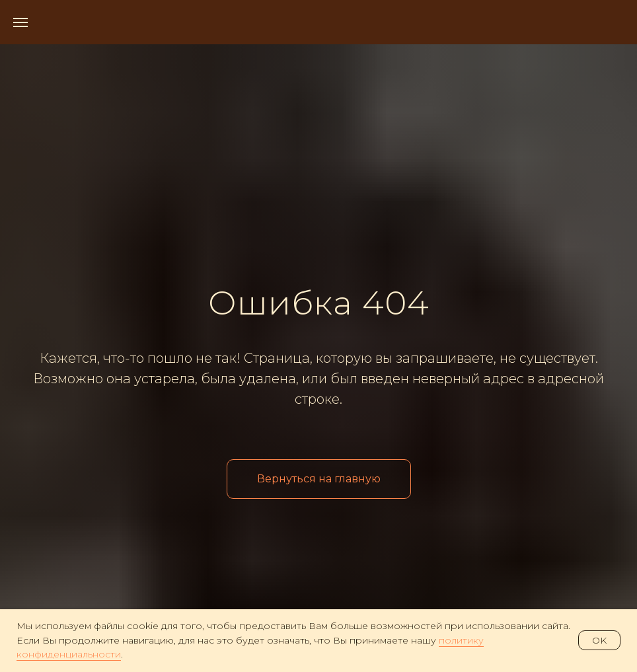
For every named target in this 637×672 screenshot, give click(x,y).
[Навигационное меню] (20, 22)
